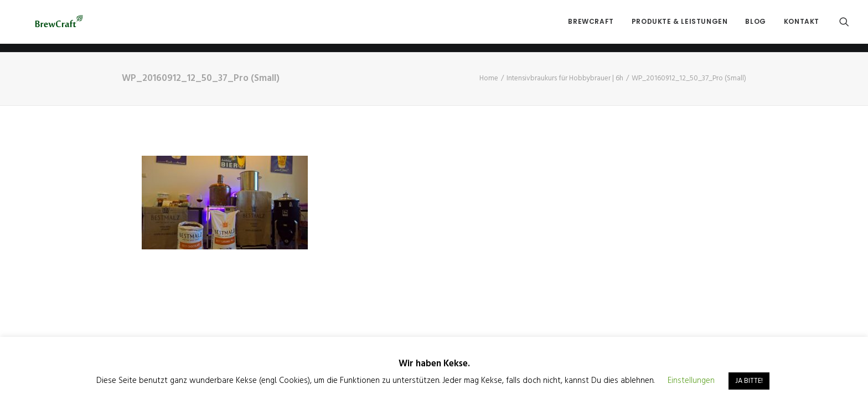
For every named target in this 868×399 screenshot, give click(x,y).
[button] (844, 26)
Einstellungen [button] (691, 381)
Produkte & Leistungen (680, 26)
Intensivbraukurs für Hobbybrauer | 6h (565, 78)
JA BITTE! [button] (749, 381)
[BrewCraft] (59, 26)
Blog (755, 26)
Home (489, 78)
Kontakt (802, 26)
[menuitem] (591, 26)
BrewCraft (591, 26)
